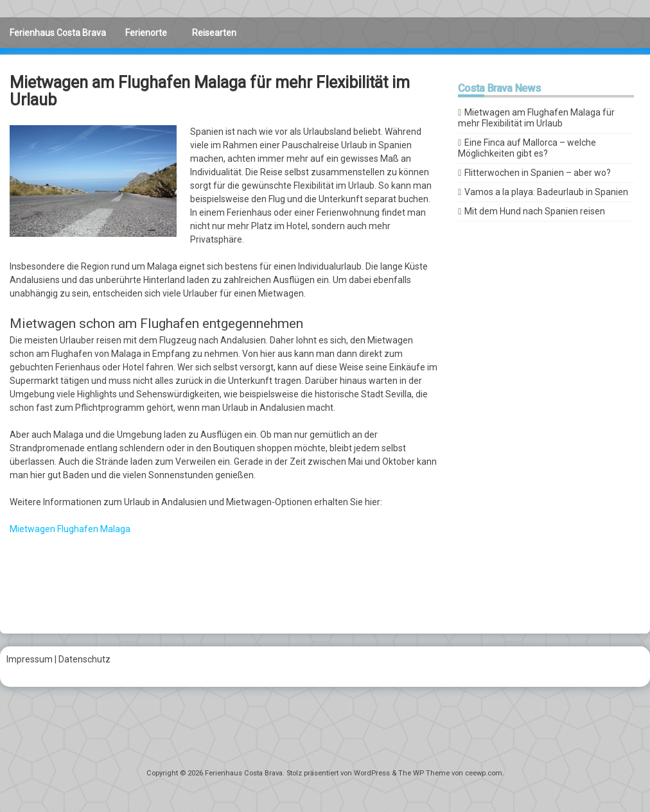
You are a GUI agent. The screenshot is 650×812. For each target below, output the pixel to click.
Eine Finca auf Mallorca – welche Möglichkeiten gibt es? (527, 148)
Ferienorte (146, 33)
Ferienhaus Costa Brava (58, 33)
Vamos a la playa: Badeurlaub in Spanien (546, 192)
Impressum (30, 659)
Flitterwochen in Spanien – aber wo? (538, 173)
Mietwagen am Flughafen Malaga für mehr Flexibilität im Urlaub (536, 118)
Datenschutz (84, 659)
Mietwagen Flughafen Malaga (70, 529)
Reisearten (214, 33)
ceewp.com (484, 773)
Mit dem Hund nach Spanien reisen (535, 211)
